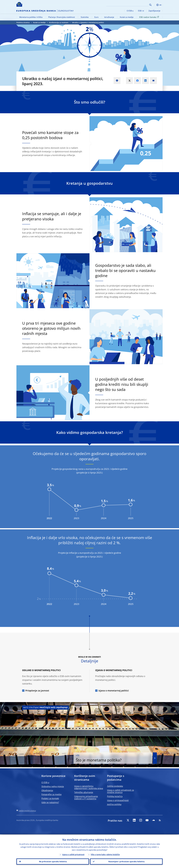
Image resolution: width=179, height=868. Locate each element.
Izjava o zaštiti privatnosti (73, 854)
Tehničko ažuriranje (84, 792)
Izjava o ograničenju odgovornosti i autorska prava (89, 787)
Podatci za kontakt (50, 798)
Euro (96, 17)
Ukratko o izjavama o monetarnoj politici (88, 22)
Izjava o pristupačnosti (118, 800)
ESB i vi (141, 11)
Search (150, 5)
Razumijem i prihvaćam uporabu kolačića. (126, 861)
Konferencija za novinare (59, 22)
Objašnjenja (47, 790)
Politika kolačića (115, 796)
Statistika (85, 17)
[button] (155, 5)
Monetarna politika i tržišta (31, 17)
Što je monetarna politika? (121, 758)
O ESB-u (130, 11)
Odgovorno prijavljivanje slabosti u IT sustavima (86, 797)
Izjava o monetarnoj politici (114, 691)
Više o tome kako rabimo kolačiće (105, 854)
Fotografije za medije (51, 794)
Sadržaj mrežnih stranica (27, 811)
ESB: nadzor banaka (149, 17)
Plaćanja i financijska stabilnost (62, 17)
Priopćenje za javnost (37, 691)
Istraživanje (109, 17)
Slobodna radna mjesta (53, 786)
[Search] (137, 5)
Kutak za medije (127, 17)
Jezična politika (114, 804)
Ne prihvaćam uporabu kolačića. (53, 861)
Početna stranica (23, 22)
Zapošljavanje (154, 11)
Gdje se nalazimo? (50, 802)
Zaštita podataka (115, 786)
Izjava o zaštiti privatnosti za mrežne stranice (120, 791)
